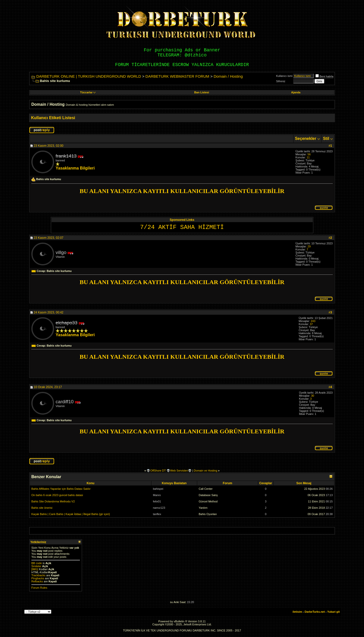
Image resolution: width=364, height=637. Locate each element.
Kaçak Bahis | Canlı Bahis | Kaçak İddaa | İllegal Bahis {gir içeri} (71, 514)
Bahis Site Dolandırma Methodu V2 (53, 501)
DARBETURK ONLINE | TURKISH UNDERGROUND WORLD (89, 76)
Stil (326, 139)
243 (313, 321)
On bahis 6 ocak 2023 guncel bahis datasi (57, 495)
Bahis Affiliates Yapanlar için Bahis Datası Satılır (61, 489)
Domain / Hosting (228, 76)
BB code (37, 563)
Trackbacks (38, 575)
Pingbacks (38, 578)
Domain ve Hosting (206, 471)
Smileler (36, 566)
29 (309, 246)
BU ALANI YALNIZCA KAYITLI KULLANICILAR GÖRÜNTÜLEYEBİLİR (182, 191)
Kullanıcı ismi (284, 76)
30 (312, 396)
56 (309, 154)
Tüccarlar (88, 92)
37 (311, 324)
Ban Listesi (202, 92)
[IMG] (35, 569)
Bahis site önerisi (42, 508)
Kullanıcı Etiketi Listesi (53, 118)
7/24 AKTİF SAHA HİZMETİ (182, 227)
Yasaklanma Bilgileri (75, 168)
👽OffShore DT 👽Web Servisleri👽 (169, 471)
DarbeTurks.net (315, 612)
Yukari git (333, 612)
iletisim (297, 612)
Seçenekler (306, 139)
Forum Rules (39, 588)
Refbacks (37, 581)
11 (308, 157)
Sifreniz (281, 81)
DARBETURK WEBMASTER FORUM (177, 76)
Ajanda (296, 92)
